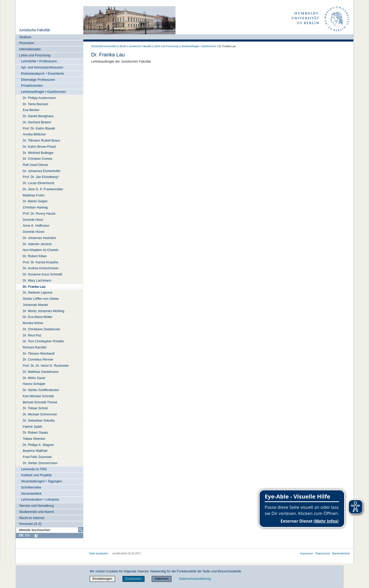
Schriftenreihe (31, 487)
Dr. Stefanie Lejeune (38, 292)
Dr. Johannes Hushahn (39, 238)
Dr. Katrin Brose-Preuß (39, 147)
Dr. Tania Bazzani (35, 104)
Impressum (307, 554)
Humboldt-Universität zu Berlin (109, 46)
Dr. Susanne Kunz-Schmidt (43, 274)
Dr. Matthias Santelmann (41, 372)
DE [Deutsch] (21, 535)
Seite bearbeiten (99, 554)
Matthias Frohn (34, 195)
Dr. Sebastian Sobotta (39, 420)
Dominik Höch (33, 220)
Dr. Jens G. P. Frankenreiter (43, 189)
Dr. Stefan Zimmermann (40, 463)
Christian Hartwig (35, 207)
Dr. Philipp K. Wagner (38, 445)
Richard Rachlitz (35, 347)
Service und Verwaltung (36, 506)
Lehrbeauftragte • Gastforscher (43, 92)
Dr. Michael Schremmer (40, 414)
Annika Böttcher (34, 134)
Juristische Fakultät (34, 30)
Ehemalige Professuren (38, 80)
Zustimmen (133, 579)
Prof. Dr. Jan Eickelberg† (41, 177)
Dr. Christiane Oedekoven (42, 329)
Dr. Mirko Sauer (34, 378)
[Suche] (81, 530)
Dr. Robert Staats (35, 432)
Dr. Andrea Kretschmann (41, 268)
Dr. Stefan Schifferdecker (41, 390)
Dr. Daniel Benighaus (38, 116)
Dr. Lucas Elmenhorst (38, 183)
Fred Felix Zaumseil (37, 457)
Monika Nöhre (33, 323)
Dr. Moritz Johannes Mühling (44, 311)
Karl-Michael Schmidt (38, 396)
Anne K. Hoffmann (36, 226)
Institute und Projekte (36, 475)
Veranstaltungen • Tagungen (42, 481)
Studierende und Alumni (37, 512)
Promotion (27, 43)
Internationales (30, 49)
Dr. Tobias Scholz (35, 408)
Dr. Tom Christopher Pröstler (43, 341)
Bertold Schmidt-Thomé (40, 402)
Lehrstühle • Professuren (39, 61)
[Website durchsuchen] (49, 530)
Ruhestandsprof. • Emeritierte (42, 73)
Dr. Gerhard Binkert (37, 122)
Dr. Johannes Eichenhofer (42, 171)
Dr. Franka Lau (34, 287)
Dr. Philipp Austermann (39, 98)
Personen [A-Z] (30, 524)
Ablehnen (162, 579)
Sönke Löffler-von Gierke (41, 299)
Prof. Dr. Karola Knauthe (41, 262)
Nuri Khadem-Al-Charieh (41, 250)
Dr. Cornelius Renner (38, 359)
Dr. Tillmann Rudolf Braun (42, 140)
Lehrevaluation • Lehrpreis (40, 499)
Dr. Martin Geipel (35, 201)
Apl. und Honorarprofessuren (42, 67)
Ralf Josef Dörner (36, 165)
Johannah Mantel (35, 305)
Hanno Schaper (34, 384)
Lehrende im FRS (34, 469)
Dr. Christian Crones (38, 159)
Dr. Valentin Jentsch (37, 244)
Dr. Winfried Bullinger (38, 153)
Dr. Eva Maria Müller (38, 317)
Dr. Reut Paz (32, 335)
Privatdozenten (32, 86)
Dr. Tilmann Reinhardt (39, 353)
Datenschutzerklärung (195, 579)
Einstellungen (102, 579)
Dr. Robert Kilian (35, 256)
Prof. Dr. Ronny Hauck (39, 213)
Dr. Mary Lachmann (37, 280)
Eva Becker (31, 110)
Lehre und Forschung (35, 55)
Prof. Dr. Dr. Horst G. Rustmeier (46, 366)
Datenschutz (323, 554)
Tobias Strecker (34, 439)
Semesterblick (31, 494)
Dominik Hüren (34, 232)
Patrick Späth (33, 427)
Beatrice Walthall (35, 451)
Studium (25, 37)
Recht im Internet (32, 518)
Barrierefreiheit (341, 554)
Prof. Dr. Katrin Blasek (39, 128)
